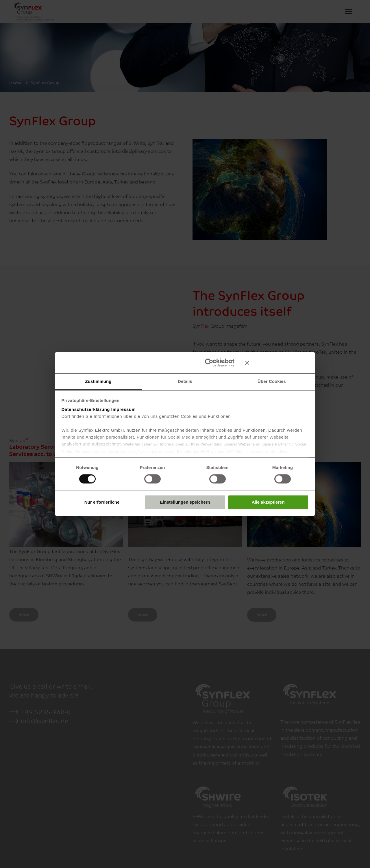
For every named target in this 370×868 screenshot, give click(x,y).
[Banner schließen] (277, 363)
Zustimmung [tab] (98, 381)
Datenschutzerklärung (86, 409)
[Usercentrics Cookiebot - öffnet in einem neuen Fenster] (209, 363)
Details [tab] (185, 381)
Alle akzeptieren (268, 502)
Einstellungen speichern (185, 502)
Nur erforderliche (102, 502)
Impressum (124, 409)
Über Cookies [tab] (272, 381)
